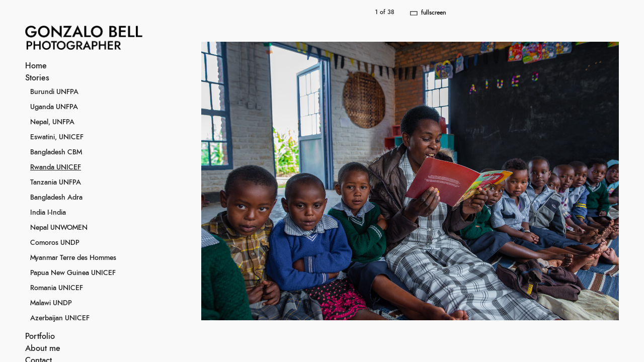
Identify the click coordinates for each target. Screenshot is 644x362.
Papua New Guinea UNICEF (73, 273)
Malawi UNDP (51, 303)
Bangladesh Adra (56, 198)
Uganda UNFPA (54, 107)
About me (43, 348)
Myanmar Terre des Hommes (73, 258)
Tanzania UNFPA (56, 183)
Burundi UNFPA (54, 92)
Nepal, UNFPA (52, 122)
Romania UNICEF (57, 288)
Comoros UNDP (55, 243)
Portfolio (40, 336)
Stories (37, 78)
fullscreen (433, 13)
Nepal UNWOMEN (59, 228)
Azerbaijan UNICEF (60, 318)
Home (36, 66)
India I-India (48, 213)
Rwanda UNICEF (56, 167)
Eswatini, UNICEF (57, 137)
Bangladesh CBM (56, 152)
